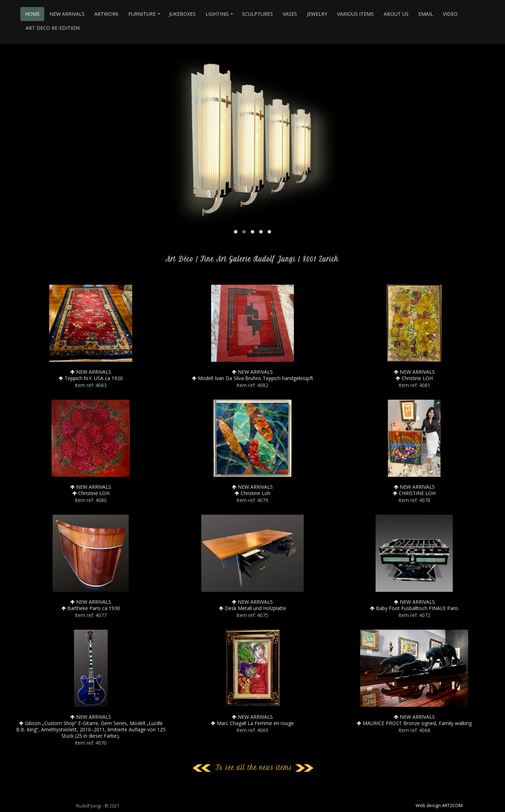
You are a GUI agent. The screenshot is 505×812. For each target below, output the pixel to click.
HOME (32, 14)
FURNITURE (142, 14)
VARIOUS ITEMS (355, 14)
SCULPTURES (257, 14)
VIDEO (450, 14)
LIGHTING (217, 14)
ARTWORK (106, 14)
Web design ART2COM (439, 806)
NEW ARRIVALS (67, 14)
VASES (290, 14)
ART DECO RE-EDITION (53, 28)
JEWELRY (317, 14)
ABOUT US (396, 14)
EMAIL (426, 14)
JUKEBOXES (182, 14)
